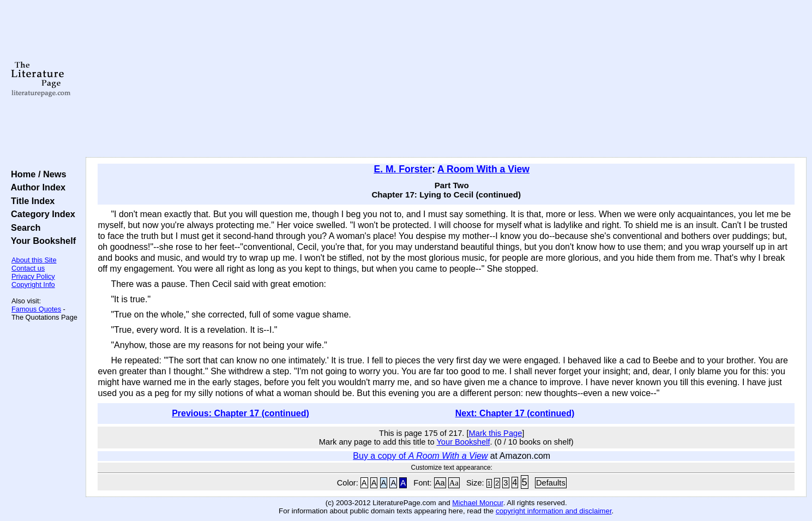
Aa (440, 483)
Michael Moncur (477, 503)
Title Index (30, 201)
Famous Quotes (36, 309)
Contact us (28, 268)
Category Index (41, 214)
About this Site (34, 260)
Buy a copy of (420, 456)
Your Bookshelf (41, 241)
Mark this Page (496, 433)
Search (23, 227)
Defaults (551, 483)
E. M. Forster (403, 169)
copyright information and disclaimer (554, 511)
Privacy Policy (33, 276)
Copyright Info (33, 285)
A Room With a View (483, 169)
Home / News (36, 174)
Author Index (36, 187)
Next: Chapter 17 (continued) (515, 413)
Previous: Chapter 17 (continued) (240, 413)
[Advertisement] (446, 79)
